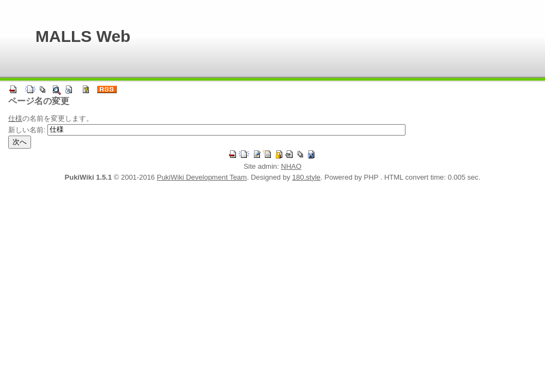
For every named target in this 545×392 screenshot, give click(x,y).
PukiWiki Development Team (202, 177)
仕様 (15, 118)
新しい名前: (27, 129)
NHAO (292, 166)
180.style (306, 177)
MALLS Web (83, 36)
